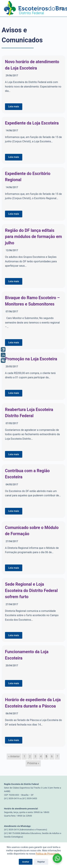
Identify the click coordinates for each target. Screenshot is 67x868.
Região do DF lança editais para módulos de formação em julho (33, 237)
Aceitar (26, 862)
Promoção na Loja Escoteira (31, 359)
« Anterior (14, 756)
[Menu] (62, 8)
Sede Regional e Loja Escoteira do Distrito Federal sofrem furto (31, 590)
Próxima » (33, 763)
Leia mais (14, 106)
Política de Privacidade (48, 854)
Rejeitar (41, 862)
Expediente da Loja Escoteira (32, 123)
